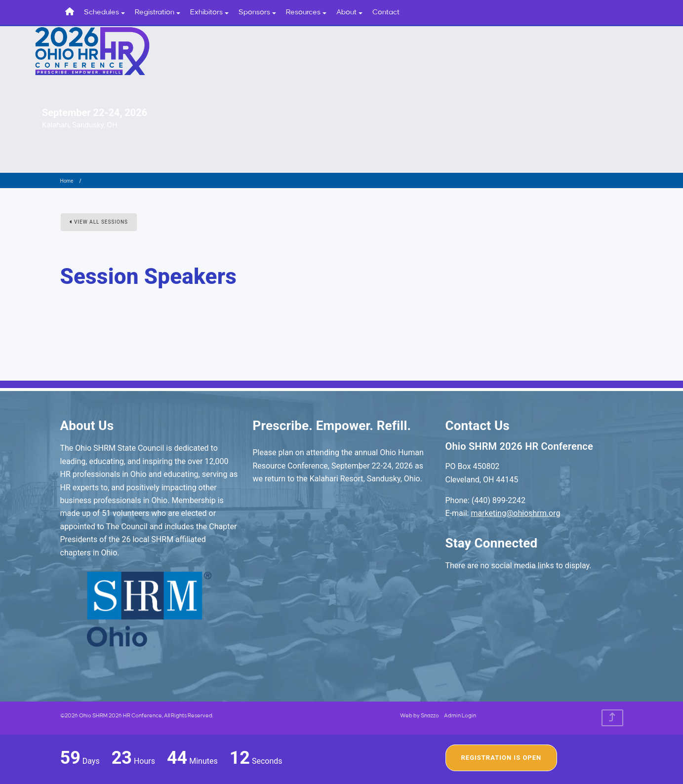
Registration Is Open (502, 758)
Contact (386, 12)
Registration (158, 12)
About (349, 12)
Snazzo (430, 716)
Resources (306, 12)
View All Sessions (99, 222)
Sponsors (257, 12)
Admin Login (460, 716)
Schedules (104, 12)
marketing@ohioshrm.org (515, 513)
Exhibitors (209, 12)
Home (67, 181)
